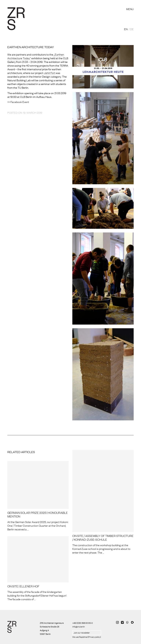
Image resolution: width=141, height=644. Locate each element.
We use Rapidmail (80, 637)
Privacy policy (94, 637)
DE (132, 29)
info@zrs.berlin (79, 627)
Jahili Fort (49, 73)
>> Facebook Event (18, 102)
